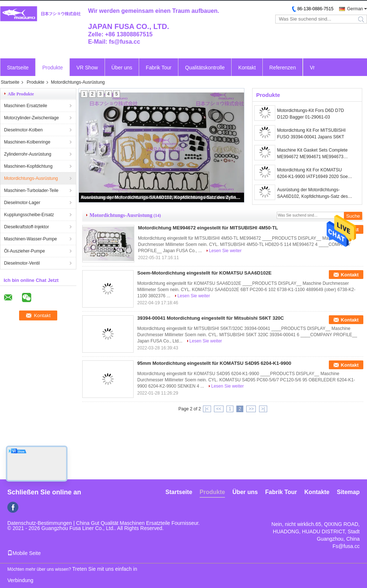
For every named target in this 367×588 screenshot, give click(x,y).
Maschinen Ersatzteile (26, 106)
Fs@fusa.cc (346, 546)
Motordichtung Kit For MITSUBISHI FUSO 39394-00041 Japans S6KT (311, 134)
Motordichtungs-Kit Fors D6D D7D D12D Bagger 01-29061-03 (310, 114)
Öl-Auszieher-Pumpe (24, 251)
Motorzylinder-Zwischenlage (31, 118)
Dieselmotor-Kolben (23, 130)
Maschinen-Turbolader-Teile (31, 190)
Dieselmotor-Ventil (22, 263)
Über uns (122, 68)
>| (263, 409)
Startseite (18, 68)
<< (219, 409)
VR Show (87, 68)
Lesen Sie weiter (225, 251)
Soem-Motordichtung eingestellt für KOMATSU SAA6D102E (204, 273)
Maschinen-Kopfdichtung (28, 166)
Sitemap (348, 492)
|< (207, 409)
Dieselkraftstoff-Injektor (27, 227)
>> (251, 409)
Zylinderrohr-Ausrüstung (28, 154)
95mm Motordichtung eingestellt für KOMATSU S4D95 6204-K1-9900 (214, 363)
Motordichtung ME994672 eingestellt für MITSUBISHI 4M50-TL (208, 228)
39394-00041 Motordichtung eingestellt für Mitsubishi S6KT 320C (210, 318)
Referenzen (283, 68)
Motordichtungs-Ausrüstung (31, 178)
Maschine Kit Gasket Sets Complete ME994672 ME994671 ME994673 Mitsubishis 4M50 (312, 154)
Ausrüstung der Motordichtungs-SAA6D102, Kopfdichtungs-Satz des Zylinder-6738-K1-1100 (162, 197)
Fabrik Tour (159, 68)
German (355, 9)
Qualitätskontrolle (205, 68)
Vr (312, 68)
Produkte (52, 68)
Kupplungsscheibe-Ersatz (29, 215)
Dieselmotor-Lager (22, 203)
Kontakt (247, 68)
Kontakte (317, 492)
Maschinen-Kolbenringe (27, 142)
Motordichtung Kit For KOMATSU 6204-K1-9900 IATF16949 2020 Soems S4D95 (315, 174)
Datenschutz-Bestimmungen (40, 523)
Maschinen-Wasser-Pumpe (30, 239)
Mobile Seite (24, 553)
